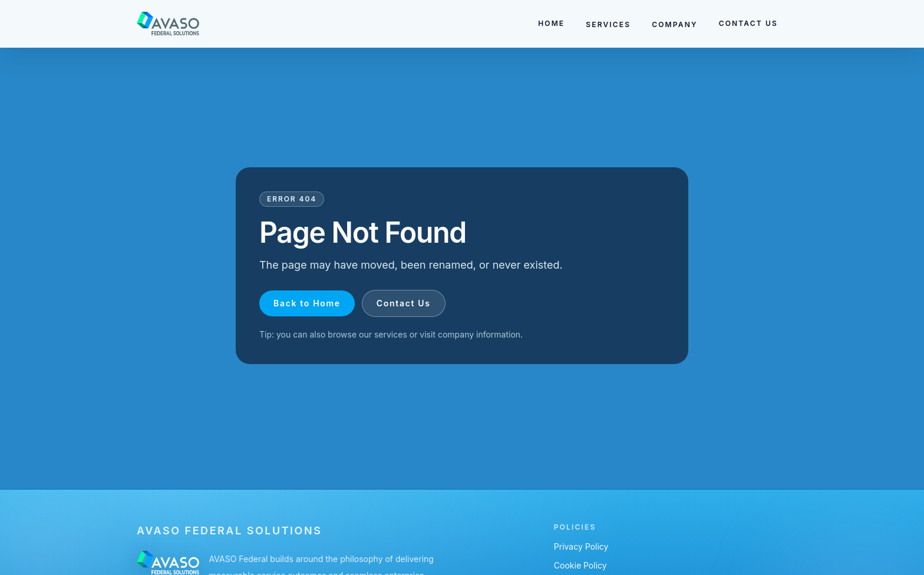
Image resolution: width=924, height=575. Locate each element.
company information (479, 334)
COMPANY (674, 24)
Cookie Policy (580, 565)
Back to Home (307, 303)
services (391, 334)
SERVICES (608, 24)
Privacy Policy (581, 546)
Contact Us (404, 303)
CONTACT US (748, 23)
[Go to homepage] (168, 24)
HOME (551, 23)
